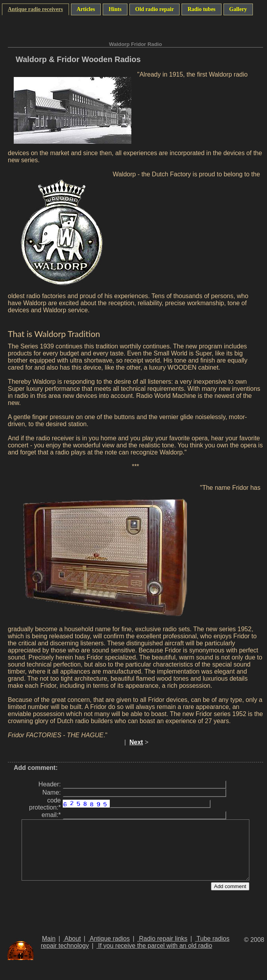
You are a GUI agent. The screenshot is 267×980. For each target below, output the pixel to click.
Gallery (238, 9)
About (72, 950)
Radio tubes (201, 9)
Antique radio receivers (35, 9)
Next (136, 742)
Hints (115, 9)
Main (49, 950)
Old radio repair (155, 9)
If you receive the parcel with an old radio (154, 957)
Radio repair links (162, 950)
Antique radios (109, 950)
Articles (86, 9)
